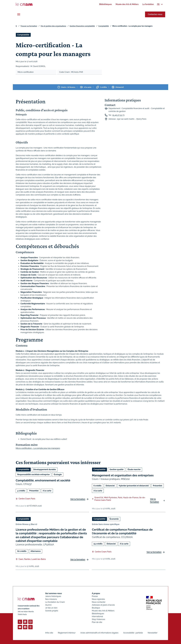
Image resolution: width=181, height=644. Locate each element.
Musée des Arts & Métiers (103, 611)
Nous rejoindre (98, 599)
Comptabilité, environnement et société (43, 480)
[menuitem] (105, 4)
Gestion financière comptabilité (82, 26)
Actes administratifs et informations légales (99, 633)
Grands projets (52, 611)
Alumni (48, 605)
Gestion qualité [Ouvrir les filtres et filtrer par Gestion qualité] (117, 469)
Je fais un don (51, 608)
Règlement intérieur (67, 633)
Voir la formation (78, 499)
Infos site (49, 633)
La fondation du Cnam (55, 602)
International (97, 616)
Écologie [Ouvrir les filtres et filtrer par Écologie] (58, 475)
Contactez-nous (155, 14)
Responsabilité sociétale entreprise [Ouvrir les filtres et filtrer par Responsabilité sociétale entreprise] (33, 475)
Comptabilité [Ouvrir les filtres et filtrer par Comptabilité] (23, 35)
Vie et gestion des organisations (53, 26)
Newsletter (153, 633)
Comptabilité (104, 26)
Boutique (96, 608)
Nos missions (51, 599)
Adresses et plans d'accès (103, 605)
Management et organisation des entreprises (123, 475)
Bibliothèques (98, 614)
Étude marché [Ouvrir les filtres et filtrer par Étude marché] (134, 469)
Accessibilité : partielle (133, 633)
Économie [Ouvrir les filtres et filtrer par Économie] (114, 519)
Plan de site (97, 622)
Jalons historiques (53, 596)
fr (16, 26)
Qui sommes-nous (54, 593)
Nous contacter (99, 602)
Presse (95, 596)
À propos (96, 593)
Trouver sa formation (29, 26)
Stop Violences (98, 619)
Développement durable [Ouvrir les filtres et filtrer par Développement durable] (45, 469)
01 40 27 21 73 (118, 115)
